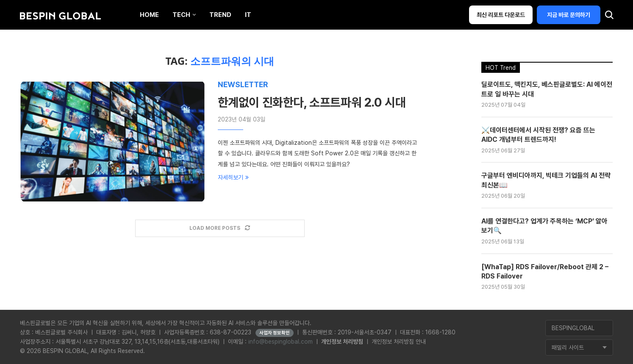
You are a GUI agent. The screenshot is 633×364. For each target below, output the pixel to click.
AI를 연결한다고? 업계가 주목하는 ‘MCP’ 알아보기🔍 (544, 226)
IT (248, 15)
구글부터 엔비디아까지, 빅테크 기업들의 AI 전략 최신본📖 (546, 180)
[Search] (609, 17)
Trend (220, 15)
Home (149, 15)
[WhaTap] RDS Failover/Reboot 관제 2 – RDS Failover (545, 272)
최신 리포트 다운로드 (501, 15)
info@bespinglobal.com (280, 342)
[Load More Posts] (220, 228)
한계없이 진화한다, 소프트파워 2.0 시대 (312, 102)
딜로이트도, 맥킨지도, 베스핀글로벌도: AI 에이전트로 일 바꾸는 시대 (547, 89)
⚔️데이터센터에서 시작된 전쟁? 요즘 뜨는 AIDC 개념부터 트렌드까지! (538, 135)
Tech (181, 15)
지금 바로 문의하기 (569, 15)
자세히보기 (233, 177)
